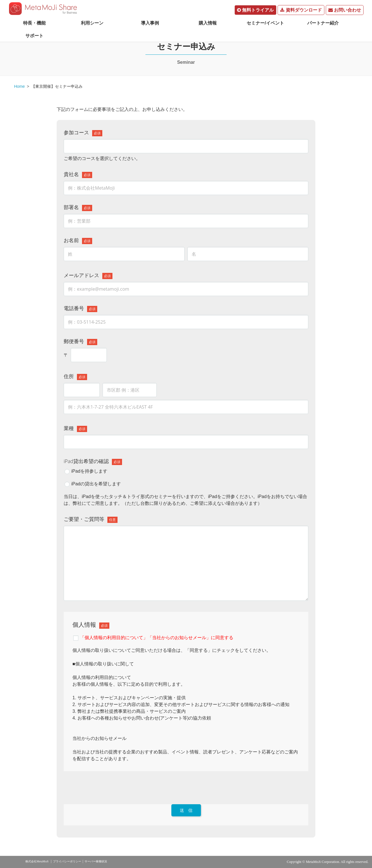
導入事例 (150, 23)
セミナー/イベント (265, 23)
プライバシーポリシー (67, 861)
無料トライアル (255, 10)
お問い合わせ (345, 10)
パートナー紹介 (323, 23)
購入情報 (208, 23)
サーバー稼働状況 (96, 861)
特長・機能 (34, 23)
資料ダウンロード (301, 10)
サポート (34, 36)
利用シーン (92, 23)
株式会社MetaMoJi (37, 861)
